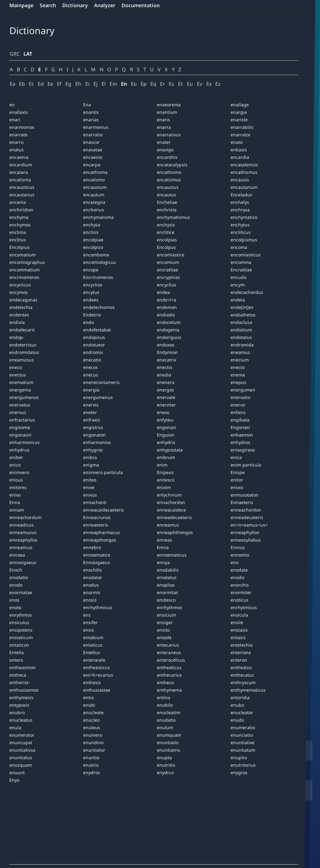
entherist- (20, 682)
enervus (18, 412)
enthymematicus (248, 690)
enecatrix (167, 360)
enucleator (242, 712)
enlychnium (169, 495)
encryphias (168, 277)
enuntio (91, 757)
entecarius (168, 645)
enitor (237, 480)
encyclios (93, 285)
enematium (21, 382)
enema (238, 375)
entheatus (241, 667)
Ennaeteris (242, 502)
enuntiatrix (168, 750)
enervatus (20, 405)
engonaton (95, 435)
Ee (50, 84)
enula (15, 727)
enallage (240, 105)
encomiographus (27, 262)
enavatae (93, 150)
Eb (22, 84)
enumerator (22, 735)
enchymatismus (173, 217)
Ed (41, 84)
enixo (15, 495)
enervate (166, 397)
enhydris (166, 442)
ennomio (240, 555)
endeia (238, 300)
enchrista (167, 210)
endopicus (94, 337)
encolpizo (93, 247)
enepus (238, 382)
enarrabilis (242, 127)
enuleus (92, 727)
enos (14, 600)
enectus (18, 375)
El (104, 84)
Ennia (163, 547)
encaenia (19, 157)
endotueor (94, 345)
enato (237, 142)
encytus (91, 292)
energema (20, 390)
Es (171, 84)
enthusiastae (97, 690)
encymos (19, 292)
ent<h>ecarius (98, 675)
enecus (91, 375)
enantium (167, 112)
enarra (164, 127)
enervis (91, 405)
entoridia (240, 697)
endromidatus (24, 352)
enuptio (239, 757)
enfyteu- (166, 420)
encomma (241, 262)
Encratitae (241, 270)
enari (15, 120)
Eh (78, 84)
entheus (165, 682)
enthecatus (242, 675)
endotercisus (23, 345)
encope (91, 270)
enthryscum (243, 682)
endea (163, 292)
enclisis (91, 232)
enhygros (93, 450)
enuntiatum (243, 750)
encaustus (168, 187)
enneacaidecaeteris (104, 510)
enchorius (94, 210)
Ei (87, 84)
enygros (239, 772)
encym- (238, 285)
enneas (165, 540)
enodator (93, 577)
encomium (168, 262)
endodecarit (22, 330)
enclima (18, 232)
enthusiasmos (24, 690)
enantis (91, 112)
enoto (15, 607)
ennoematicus (172, 555)
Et (180, 84)
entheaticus (169, 667)
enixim (164, 487)
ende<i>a (167, 300)
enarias (91, 120)
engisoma (20, 427)
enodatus (167, 577)
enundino (93, 742)
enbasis (239, 150)
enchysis (166, 225)
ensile (237, 622)
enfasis (238, 412)
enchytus (240, 225)
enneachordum (25, 517)
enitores (18, 487)
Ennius (238, 547)
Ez (218, 84)
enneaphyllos (23, 540)
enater (164, 142)
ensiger (165, 622)
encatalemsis (244, 165)
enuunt (17, 772)
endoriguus (169, 337)
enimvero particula (103, 472)
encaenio (93, 157)
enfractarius (22, 420)
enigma (91, 465)
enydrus (165, 772)
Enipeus (165, 472)
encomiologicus (100, 262)
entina (164, 697)
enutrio (91, 765)
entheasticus (97, 667)
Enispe (238, 472)
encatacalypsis (172, 165)
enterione (241, 652)
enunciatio (242, 735)
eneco (16, 367)
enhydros (240, 442)
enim (162, 465)
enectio (165, 367)
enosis (90, 600)
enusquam (21, 765)
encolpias (167, 240)
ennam (17, 510)
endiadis (166, 315)
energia (91, 390)
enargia (239, 112)
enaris (163, 120)
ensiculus (19, 622)
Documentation (141, 5)
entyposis (19, 705)
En (124, 84)
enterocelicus (171, 660)
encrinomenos (24, 277)
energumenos (24, 397)
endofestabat (97, 330)
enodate (239, 570)
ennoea (17, 555)
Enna (15, 502)
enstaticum (21, 637)
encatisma (20, 180)
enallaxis (19, 112)
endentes (19, 315)
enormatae (21, 592)
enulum (165, 727)
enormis (92, 592)
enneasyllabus (246, 540)
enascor (91, 142)
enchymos (20, 225)
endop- (17, 337)
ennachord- (95, 502)
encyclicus (20, 285)
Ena (87, 105)
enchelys (240, 202)
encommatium (25, 270)
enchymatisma (98, 217)
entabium (93, 637)
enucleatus (21, 720)
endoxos (166, 345)
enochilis (92, 570)
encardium (21, 165)
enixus (90, 495)
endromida (242, 345)
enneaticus (21, 547)
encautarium (244, 187)
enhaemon (242, 435)
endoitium (241, 330)
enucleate (93, 712)
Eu (190, 84)
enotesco (166, 600)
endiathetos (243, 315)
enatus (17, 150)
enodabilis (168, 570)
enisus (16, 480)
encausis (240, 180)
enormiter (241, 592)
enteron (239, 660)
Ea (12, 84)
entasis (238, 637)
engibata (240, 420)
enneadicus (22, 525)
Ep (144, 84)
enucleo (91, 720)
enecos (90, 367)
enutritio (166, 765)
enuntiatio (168, 742)
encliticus (241, 232)
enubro (17, 712)
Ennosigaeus (97, 562)
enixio (237, 487)
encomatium (22, 255)
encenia (18, 202)
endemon (167, 307)
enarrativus (169, 135)
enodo (16, 585)
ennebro (92, 547)
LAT (28, 54)
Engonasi (240, 427)
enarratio (93, 135)
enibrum (166, 457)
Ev (200, 84)
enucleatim (169, 712)
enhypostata (170, 450)
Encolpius (20, 247)
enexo (163, 412)
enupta (164, 757)
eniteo (90, 480)
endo (88, 322)
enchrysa (240, 210)
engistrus (93, 427)
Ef (59, 84)
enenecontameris (101, 382)
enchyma (19, 217)
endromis (93, 352)
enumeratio (243, 727)
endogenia (168, 330)
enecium (240, 360)
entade (164, 637)
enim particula (246, 465)
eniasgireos (243, 450)
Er (162, 84)
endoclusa (241, 322)
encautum (94, 195)
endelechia (21, 307)
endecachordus (247, 292)
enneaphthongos (175, 532)
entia (88, 697)
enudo (237, 720)
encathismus (244, 172)
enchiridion (21, 210)
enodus (91, 585)
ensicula (239, 615)
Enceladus (241, 195)
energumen (243, 390)
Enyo (14, 780)
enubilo (165, 705)
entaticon (19, 645)
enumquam (169, 735)
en (12, 105)
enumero (93, 735)
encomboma (96, 255)
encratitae (167, 270)
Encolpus (166, 247)
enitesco (166, 480)
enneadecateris (247, 517)
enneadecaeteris (174, 517)
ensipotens (21, 630)
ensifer (90, 622)
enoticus (240, 600)
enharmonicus (25, 442)
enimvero (19, 472)
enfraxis (92, 420)
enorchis (240, 585)
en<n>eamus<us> (249, 525)
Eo (134, 84)
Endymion (167, 352)
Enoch (16, 570)
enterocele (94, 660)
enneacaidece (171, 510)
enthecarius (169, 675)
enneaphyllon (245, 532)
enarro (16, 142)
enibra (90, 457)
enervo (238, 405)
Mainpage (21, 5)
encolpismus (244, 240)
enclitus (18, 240)
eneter (90, 412)
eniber (16, 457)
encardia (240, 157)
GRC (15, 54)
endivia (17, 322)
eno (235, 562)
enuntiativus (22, 750)
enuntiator (94, 750)
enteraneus (169, 652)
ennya (163, 562)
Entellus (92, 652)
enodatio (19, 577)
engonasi (167, 427)
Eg (68, 84)
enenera (166, 382)
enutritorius (243, 765)
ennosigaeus (23, 562)
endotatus (241, 337)
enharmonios (97, 442)
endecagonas (23, 300)
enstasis (239, 630)
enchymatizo (244, 217)
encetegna (94, 202)
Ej (95, 84)
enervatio (240, 397)
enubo (237, 705)
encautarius (22, 195)
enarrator (241, 135)
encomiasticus (246, 255)
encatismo (94, 180)
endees (91, 300)
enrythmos (21, 615)
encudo (238, 277)
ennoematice (97, 555)
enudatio (166, 720)
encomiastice (171, 255)
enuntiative (242, 742)
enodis (238, 577)
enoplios (166, 585)
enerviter (166, 405)
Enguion (166, 435)
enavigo (165, 150)
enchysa (92, 225)
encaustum (95, 187)
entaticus (93, 645)
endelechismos (99, 307)
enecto (238, 367)
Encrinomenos (98, 277)
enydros (92, 772)
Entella (17, 652)
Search (48, 5)
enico (15, 465)
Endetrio (92, 315)
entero (16, 660)
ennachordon (171, 502)
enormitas (167, 592)
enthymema (169, 690)
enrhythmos (170, 607)
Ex (209, 84)
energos (165, 390)
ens (87, 615)
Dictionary (75, 5)
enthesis (92, 682)
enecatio (92, 360)
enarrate (18, 135)
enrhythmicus (98, 607)
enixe (89, 487)
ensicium (166, 615)
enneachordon (246, 510)
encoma (239, 247)
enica (236, 457)
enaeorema (169, 105)
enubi (89, 705)
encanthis (167, 157)
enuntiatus (21, 757)
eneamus (240, 352)
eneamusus (22, 360)
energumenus (98, 397)
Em (113, 84)
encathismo (169, 172)
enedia (164, 375)
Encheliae (167, 202)
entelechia (242, 645)
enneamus (168, 525)
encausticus (22, 187)
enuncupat (21, 742)
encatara (19, 172)
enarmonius (96, 127)
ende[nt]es (242, 307)
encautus (167, 195)
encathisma (95, 172)
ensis (89, 630)
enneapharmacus (102, 532)
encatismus (169, 180)
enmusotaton (245, 495)
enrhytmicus (244, 607)
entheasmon (22, 667)
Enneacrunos (97, 517)
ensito (163, 630)
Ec (31, 84)
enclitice (166, 232)
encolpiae (93, 240)
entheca (18, 675)
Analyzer (105, 5)
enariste (239, 120)
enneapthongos (100, 540)
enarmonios (22, 127)
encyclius (167, 285)
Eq (153, 84)
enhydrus (19, 450)
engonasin (20, 435)
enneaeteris (96, 525)
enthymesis (21, 697)
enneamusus (23, 532)
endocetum (169, 322)
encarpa (92, 165)
